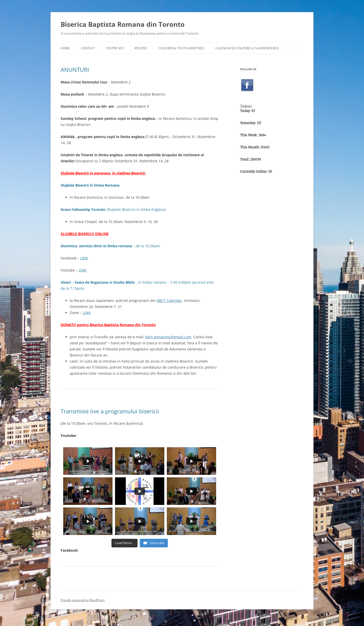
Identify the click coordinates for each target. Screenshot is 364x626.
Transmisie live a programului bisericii (110, 411)
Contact (88, 48)
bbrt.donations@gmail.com (168, 337)
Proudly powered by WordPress (83, 600)
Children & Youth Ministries (181, 48)
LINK (84, 258)
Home (65, 48)
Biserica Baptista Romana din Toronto (123, 24)
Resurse (141, 48)
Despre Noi (115, 48)
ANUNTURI (75, 70)
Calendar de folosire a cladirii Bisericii (247, 48)
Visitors (246, 106)
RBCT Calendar (169, 300)
